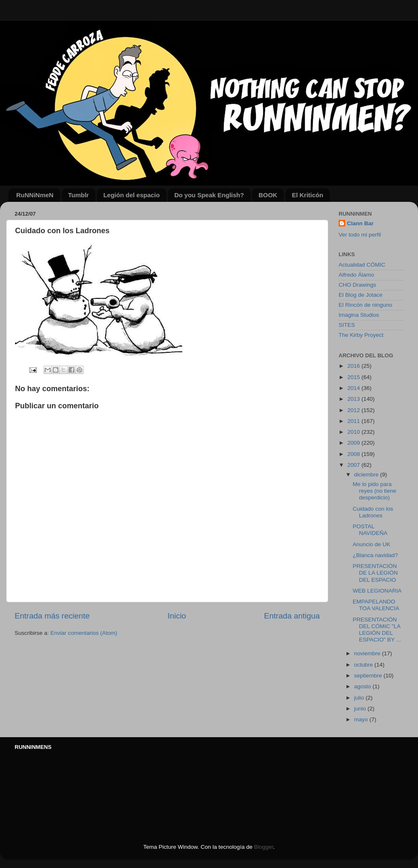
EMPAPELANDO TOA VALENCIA (376, 605)
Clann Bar (360, 223)
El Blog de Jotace (361, 295)
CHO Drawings (357, 285)
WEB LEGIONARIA (377, 591)
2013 (354, 399)
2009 (354, 443)
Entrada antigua (292, 616)
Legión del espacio (131, 195)
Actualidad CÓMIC (362, 265)
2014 (354, 388)
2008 (354, 454)
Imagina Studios (359, 315)
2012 (354, 410)
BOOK (268, 195)
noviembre (368, 653)
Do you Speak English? (209, 195)
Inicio (177, 616)
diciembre (367, 475)
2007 (354, 465)
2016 (354, 366)
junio (361, 709)
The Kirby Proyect (361, 335)
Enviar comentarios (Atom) (84, 633)
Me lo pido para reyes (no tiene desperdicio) (375, 491)
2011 (354, 421)
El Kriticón (307, 195)
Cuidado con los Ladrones (373, 512)
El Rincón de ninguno (365, 305)
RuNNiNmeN (35, 195)
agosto (363, 686)
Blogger (264, 847)
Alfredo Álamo (356, 275)
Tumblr (79, 195)
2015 (354, 377)
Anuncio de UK (372, 544)
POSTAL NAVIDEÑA (370, 530)
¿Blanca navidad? (375, 555)
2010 (354, 432)
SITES (347, 325)
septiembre (369, 676)
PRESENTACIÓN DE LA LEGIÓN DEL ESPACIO (375, 573)
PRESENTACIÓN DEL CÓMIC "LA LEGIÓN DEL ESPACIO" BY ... (377, 630)
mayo (362, 719)
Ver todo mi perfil (360, 235)
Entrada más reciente (52, 616)
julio (360, 698)
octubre (364, 665)
